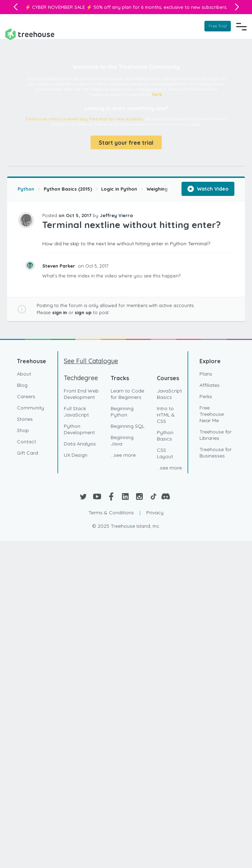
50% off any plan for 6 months (127, 7)
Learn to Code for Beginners (127, 394)
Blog (22, 385)
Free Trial (218, 26)
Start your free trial (126, 142)
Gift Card (27, 453)
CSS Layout (165, 453)
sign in (60, 312)
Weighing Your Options (173, 188)
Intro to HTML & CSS (166, 414)
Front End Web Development (81, 394)
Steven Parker (59, 265)
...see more (123, 455)
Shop (23, 430)
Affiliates (210, 385)
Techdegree (81, 378)
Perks (206, 396)
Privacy (155, 512)
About (24, 373)
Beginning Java (122, 440)
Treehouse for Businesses (216, 452)
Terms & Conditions (111, 512)
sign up (83, 312)
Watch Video (208, 188)
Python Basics (165, 435)
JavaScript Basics (169, 394)
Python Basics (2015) (68, 188)
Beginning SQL (128, 426)
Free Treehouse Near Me (212, 414)
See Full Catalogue (91, 361)
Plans (206, 373)
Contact (26, 441)
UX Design (76, 455)
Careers (26, 396)
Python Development (79, 429)
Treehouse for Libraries (216, 435)
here (157, 94)
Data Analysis (80, 443)
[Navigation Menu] (241, 26)
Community (30, 407)
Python (26, 188)
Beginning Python (122, 411)
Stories (25, 419)
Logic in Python (119, 188)
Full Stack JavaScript (76, 411)
